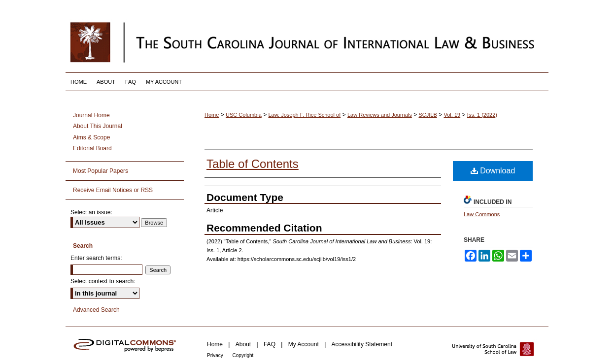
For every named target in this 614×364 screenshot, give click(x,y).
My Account (304, 344)
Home (212, 115)
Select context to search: (103, 281)
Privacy (216, 355)
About (244, 344)
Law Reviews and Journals (380, 115)
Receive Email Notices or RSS (113, 190)
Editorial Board (92, 148)
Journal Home (91, 115)
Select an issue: (91, 212)
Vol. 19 (452, 115)
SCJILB (428, 115)
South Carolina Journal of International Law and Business (307, 42)
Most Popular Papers (101, 171)
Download (493, 171)
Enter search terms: (96, 258)
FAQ (270, 344)
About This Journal (98, 126)
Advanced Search (96, 310)
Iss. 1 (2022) (482, 115)
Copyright (243, 355)
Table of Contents (253, 164)
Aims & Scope (91, 137)
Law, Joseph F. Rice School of (305, 115)
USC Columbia (244, 115)
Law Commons (482, 214)
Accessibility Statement (362, 344)
